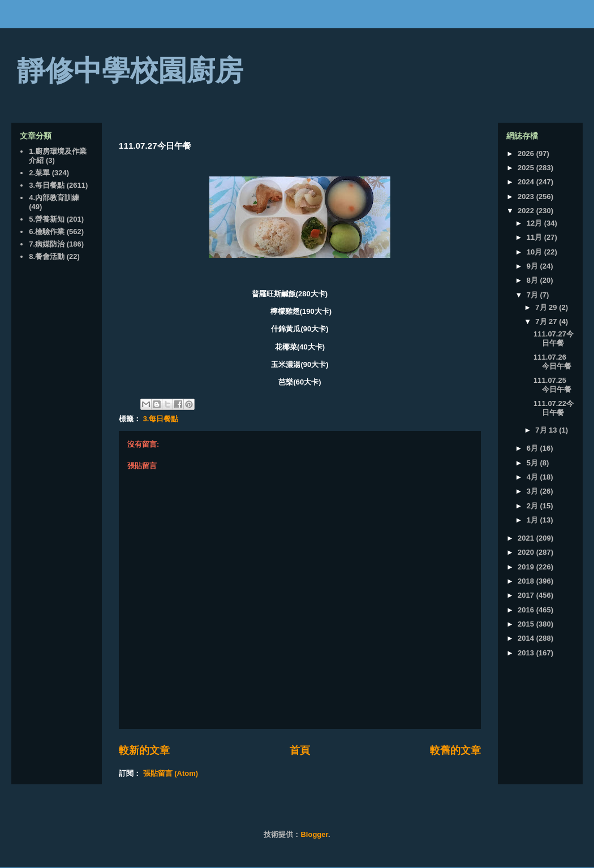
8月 (533, 280)
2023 (527, 197)
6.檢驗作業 (47, 232)
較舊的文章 (455, 750)
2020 (527, 552)
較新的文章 (144, 750)
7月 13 (547, 430)
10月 (535, 252)
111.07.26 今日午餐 (552, 362)
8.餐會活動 (47, 256)
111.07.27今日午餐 (554, 338)
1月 (533, 520)
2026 (527, 154)
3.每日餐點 (161, 419)
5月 (533, 463)
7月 (533, 295)
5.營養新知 (47, 219)
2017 (527, 595)
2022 (527, 211)
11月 (535, 237)
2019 (527, 567)
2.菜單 (39, 173)
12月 (535, 223)
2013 (527, 653)
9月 (533, 266)
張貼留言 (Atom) (171, 773)
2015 (527, 624)
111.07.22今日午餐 (554, 408)
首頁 (300, 750)
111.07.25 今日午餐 (552, 385)
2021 (527, 538)
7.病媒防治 (47, 244)
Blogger (314, 834)
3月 (533, 491)
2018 (527, 581)
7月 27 (547, 321)
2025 (527, 168)
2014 (527, 638)
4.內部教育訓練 (54, 198)
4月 (533, 477)
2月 (533, 506)
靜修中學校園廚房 (130, 71)
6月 (533, 448)
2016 (527, 610)
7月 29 (547, 307)
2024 (527, 182)
